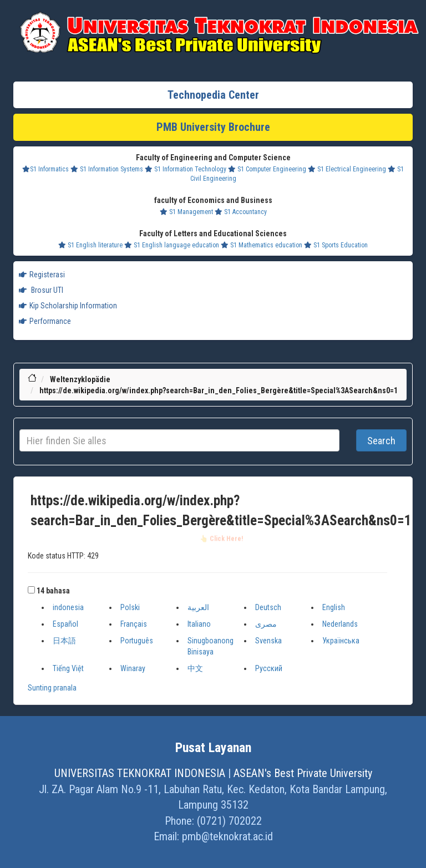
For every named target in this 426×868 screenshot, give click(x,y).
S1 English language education (172, 245)
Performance (45, 321)
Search (381, 441)
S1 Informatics (45, 169)
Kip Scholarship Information (68, 306)
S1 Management (186, 212)
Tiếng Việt (68, 668)
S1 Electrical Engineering (347, 169)
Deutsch (268, 607)
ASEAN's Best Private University (303, 773)
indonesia (68, 607)
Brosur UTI (41, 290)
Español (65, 624)
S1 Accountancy (241, 212)
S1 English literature (90, 245)
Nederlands (340, 624)
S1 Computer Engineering (267, 169)
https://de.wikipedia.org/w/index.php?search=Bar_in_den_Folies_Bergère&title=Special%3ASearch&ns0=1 (219, 390)
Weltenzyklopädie (80, 379)
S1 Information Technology (186, 169)
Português (137, 641)
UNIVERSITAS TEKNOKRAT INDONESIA (140, 773)
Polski (130, 607)
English (334, 607)
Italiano (199, 624)
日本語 (64, 641)
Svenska (268, 641)
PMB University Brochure (213, 127)
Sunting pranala (52, 688)
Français (134, 624)
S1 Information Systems (107, 169)
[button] (31, 590)
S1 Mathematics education (262, 245)
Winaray (133, 668)
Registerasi (42, 275)
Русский (269, 668)
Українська (341, 641)
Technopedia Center (213, 95)
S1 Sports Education (336, 245)
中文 (195, 668)
